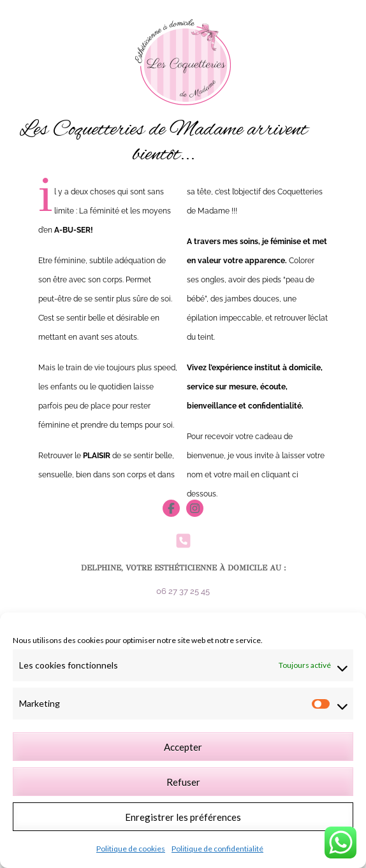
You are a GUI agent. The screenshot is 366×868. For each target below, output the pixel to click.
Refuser (183, 782)
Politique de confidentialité (217, 849)
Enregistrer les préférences (183, 817)
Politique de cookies (131, 849)
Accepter (183, 747)
